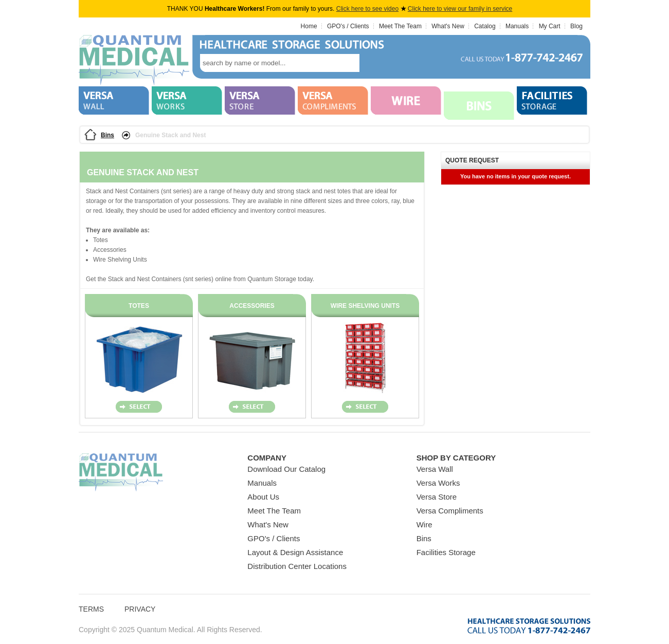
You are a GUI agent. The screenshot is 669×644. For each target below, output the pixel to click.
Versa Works (438, 483)
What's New (448, 26)
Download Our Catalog (286, 469)
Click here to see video (367, 9)
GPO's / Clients (348, 26)
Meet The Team (400, 26)
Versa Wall (435, 469)
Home (309, 26)
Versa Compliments (450, 511)
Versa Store (437, 497)
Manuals (517, 26)
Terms (91, 609)
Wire (424, 525)
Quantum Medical (121, 473)
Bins (107, 135)
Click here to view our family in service (460, 9)
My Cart (550, 26)
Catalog (485, 26)
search (375, 63)
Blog (576, 26)
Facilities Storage (446, 552)
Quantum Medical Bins (134, 61)
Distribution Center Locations (297, 566)
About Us (263, 497)
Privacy (140, 609)
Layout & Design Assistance (295, 552)
